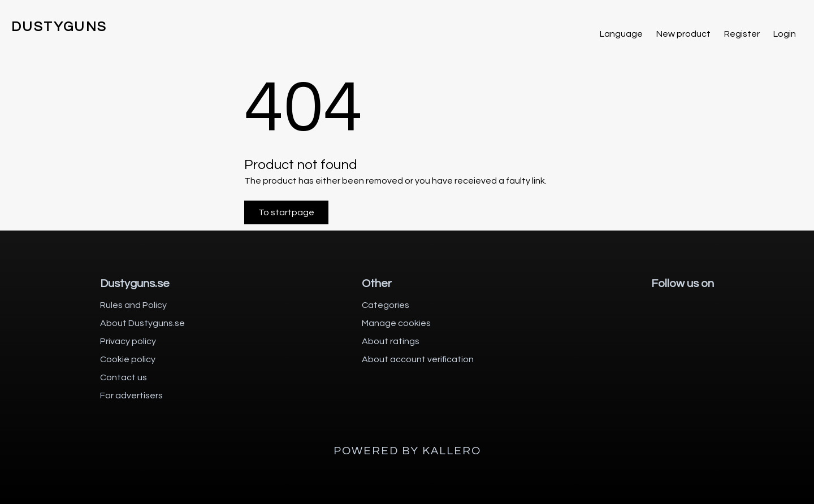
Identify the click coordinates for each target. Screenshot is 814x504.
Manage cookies (396, 323)
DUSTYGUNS (59, 27)
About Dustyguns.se (142, 323)
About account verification (418, 359)
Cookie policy (128, 359)
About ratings (391, 341)
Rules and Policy (133, 305)
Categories (386, 305)
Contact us (124, 377)
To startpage (286, 212)
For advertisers (131, 396)
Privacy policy (128, 341)
